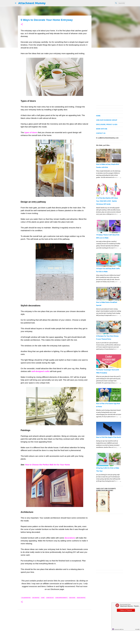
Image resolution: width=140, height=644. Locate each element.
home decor (50, 598)
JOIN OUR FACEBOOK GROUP (107, 120)
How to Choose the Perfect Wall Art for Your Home (48, 465)
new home (72, 598)
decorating (36, 598)
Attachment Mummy (32, 3)
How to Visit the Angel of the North (108, 437)
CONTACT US (101, 133)
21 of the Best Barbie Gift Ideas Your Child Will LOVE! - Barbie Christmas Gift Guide (107, 201)
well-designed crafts (40, 371)
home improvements (61, 598)
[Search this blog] (116, 3)
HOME (98, 116)
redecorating (81, 598)
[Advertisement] (55, 629)
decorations (70, 538)
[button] (22, 24)
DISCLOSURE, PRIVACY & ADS (107, 124)
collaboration (26, 598)
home (43, 598)
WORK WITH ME (102, 129)
